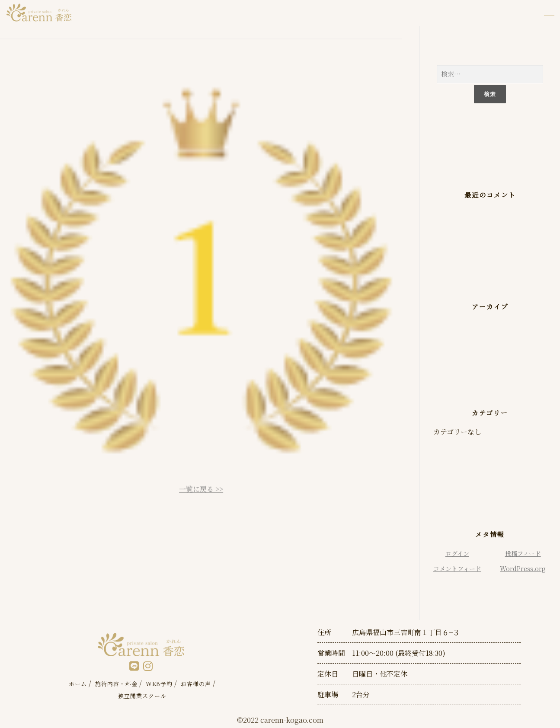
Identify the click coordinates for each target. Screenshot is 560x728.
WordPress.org (523, 568)
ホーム (78, 684)
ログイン (457, 553)
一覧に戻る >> (201, 493)
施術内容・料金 (116, 684)
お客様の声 (196, 684)
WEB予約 (159, 684)
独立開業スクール (142, 696)
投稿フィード (523, 553)
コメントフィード (457, 568)
